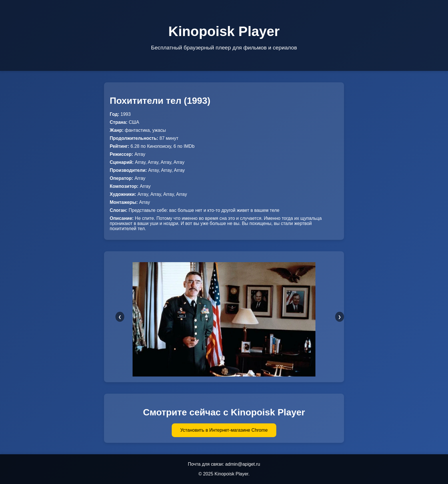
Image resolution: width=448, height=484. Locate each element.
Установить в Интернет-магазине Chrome (224, 430)
